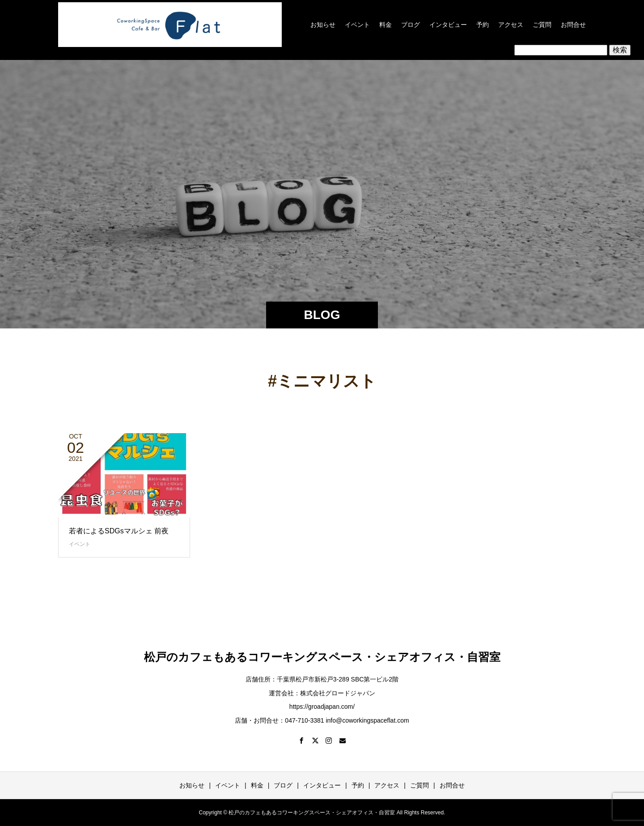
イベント (357, 25)
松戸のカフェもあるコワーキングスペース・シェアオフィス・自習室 (322, 657)
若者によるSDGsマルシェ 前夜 (119, 531)
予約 (483, 25)
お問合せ (573, 25)
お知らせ (323, 25)
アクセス (511, 25)
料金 (386, 25)
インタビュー (448, 25)
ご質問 (542, 25)
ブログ (411, 25)
